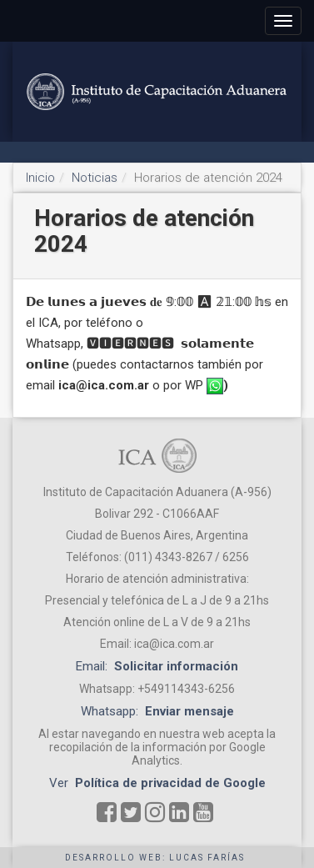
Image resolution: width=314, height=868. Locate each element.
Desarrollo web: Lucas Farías (155, 858)
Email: (157, 666)
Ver (157, 783)
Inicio (40, 178)
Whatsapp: (157, 711)
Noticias (95, 178)
